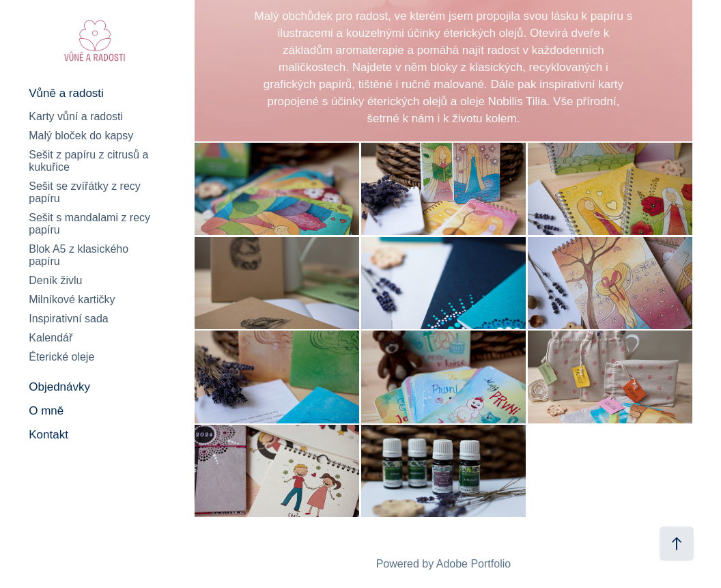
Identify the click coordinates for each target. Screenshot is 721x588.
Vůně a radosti (66, 93)
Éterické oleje (61, 357)
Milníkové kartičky (72, 299)
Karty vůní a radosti (76, 116)
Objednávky (59, 387)
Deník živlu (55, 280)
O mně (46, 411)
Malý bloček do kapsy (81, 136)
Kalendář (51, 338)
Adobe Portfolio (473, 564)
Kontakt (48, 435)
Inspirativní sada (69, 319)
